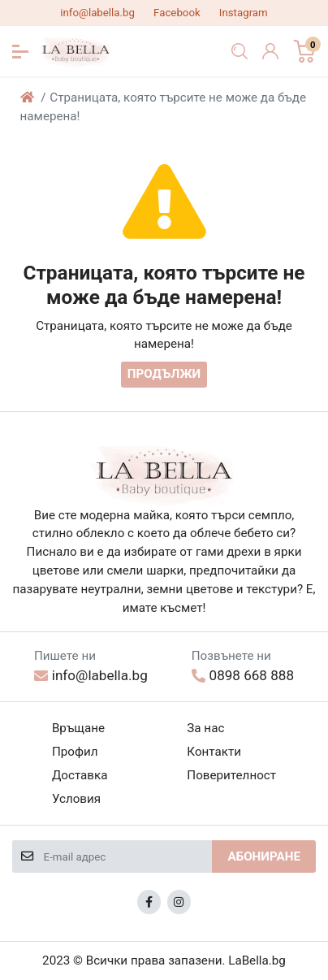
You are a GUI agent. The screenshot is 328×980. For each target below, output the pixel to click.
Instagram (244, 13)
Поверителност (231, 775)
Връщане (78, 728)
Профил (75, 752)
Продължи (164, 374)
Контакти (214, 752)
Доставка (80, 775)
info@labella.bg (97, 13)
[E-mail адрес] (127, 856)
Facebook (177, 13)
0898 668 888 (243, 675)
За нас (205, 728)
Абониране (264, 856)
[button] (20, 52)
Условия (76, 799)
